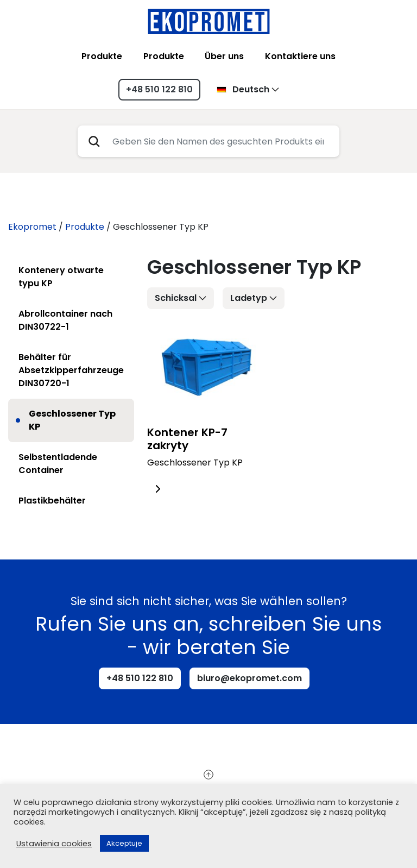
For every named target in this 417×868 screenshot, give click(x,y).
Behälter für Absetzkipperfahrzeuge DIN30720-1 (71, 370)
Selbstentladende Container (58, 464)
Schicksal (176, 298)
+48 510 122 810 (159, 89)
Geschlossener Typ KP (72, 420)
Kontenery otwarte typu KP (61, 277)
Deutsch (243, 89)
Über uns (224, 56)
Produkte (102, 56)
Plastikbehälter (52, 501)
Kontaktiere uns (300, 56)
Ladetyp (249, 298)
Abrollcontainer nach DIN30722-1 (65, 320)
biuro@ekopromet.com (249, 678)
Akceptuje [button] (124, 843)
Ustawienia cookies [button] (54, 844)
